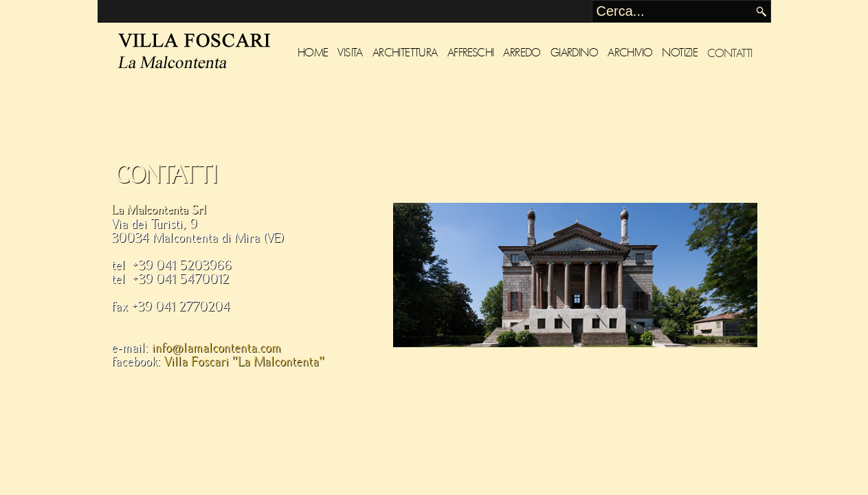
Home (313, 53)
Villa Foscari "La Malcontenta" (244, 362)
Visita (350, 53)
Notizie (680, 53)
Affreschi (471, 53)
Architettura (405, 53)
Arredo (522, 53)
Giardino (574, 53)
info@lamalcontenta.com (216, 348)
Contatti (730, 53)
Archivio (630, 53)
